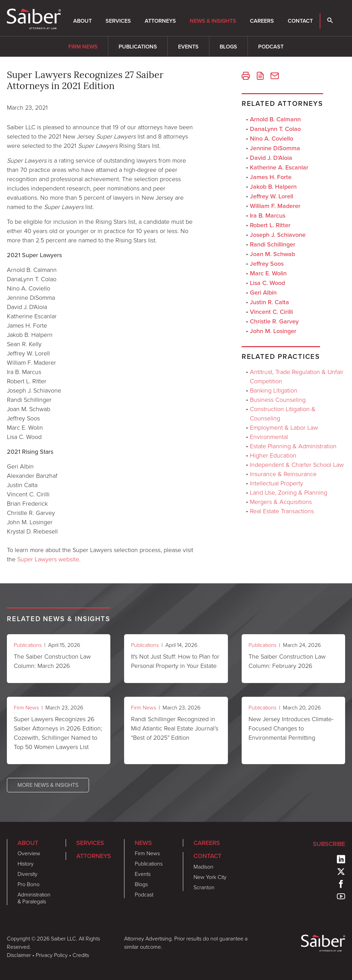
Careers (262, 21)
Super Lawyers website (48, 559)
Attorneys (160, 21)
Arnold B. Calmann (275, 119)
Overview (29, 853)
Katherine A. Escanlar (279, 167)
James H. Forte (271, 177)
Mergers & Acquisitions (281, 502)
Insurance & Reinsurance (283, 474)
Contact (300, 21)
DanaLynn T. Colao (275, 129)
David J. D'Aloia (271, 158)
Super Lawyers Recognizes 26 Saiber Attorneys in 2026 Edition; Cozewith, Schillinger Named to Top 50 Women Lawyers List (58, 733)
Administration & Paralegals (34, 898)
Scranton (204, 887)
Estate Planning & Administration (293, 446)
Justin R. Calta (269, 302)
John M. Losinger (273, 331)
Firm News (83, 47)
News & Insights (213, 21)
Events (188, 47)
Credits (81, 955)
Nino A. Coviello (272, 138)
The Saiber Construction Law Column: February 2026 (287, 661)
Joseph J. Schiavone (278, 235)
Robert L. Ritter (270, 225)
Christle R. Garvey (274, 321)
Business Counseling (278, 400)
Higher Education (273, 455)
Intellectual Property (277, 483)
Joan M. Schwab (272, 254)
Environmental (269, 437)
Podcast (271, 47)
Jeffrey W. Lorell (272, 196)
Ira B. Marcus (268, 215)
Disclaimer (19, 955)
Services (118, 21)
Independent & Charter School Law (297, 465)
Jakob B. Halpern (273, 186)
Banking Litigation (274, 390)
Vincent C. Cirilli (271, 312)
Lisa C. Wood (267, 283)
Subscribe (329, 844)
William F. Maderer (275, 206)
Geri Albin (263, 292)
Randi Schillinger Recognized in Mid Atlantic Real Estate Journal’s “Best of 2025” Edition (175, 728)
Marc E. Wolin (268, 273)
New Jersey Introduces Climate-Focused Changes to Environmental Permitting (291, 728)
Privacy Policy (52, 955)
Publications (138, 47)
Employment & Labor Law (284, 428)
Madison (203, 867)
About (82, 21)
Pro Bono (29, 884)
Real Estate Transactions (282, 511)
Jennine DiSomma (275, 148)
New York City (210, 877)
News (143, 843)
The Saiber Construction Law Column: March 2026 (52, 661)
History (26, 864)
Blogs (228, 47)
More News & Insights (48, 785)
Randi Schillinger (273, 244)
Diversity (27, 874)
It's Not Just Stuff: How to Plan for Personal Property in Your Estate (175, 661)
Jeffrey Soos (267, 263)
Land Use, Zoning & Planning (289, 493)
